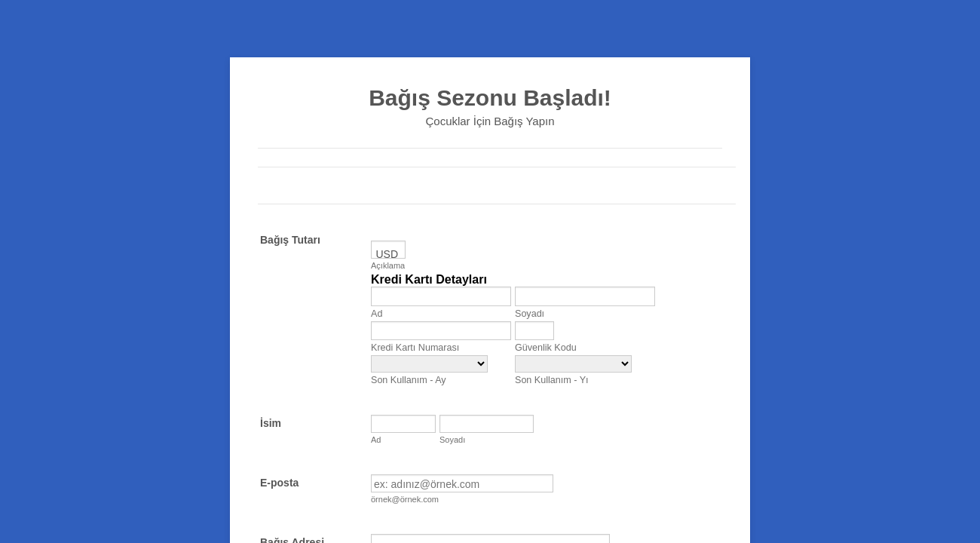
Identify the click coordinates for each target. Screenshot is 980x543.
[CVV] (534, 331)
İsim (271, 423)
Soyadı (530, 314)
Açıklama (388, 265)
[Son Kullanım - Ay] (429, 364)
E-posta (279, 483)
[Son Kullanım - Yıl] (573, 364)
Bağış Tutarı (290, 240)
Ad (377, 314)
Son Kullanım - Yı (552, 380)
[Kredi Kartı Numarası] (441, 331)
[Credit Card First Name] (441, 296)
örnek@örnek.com (405, 499)
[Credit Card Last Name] (585, 296)
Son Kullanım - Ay (409, 380)
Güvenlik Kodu (546, 348)
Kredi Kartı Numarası (415, 348)
